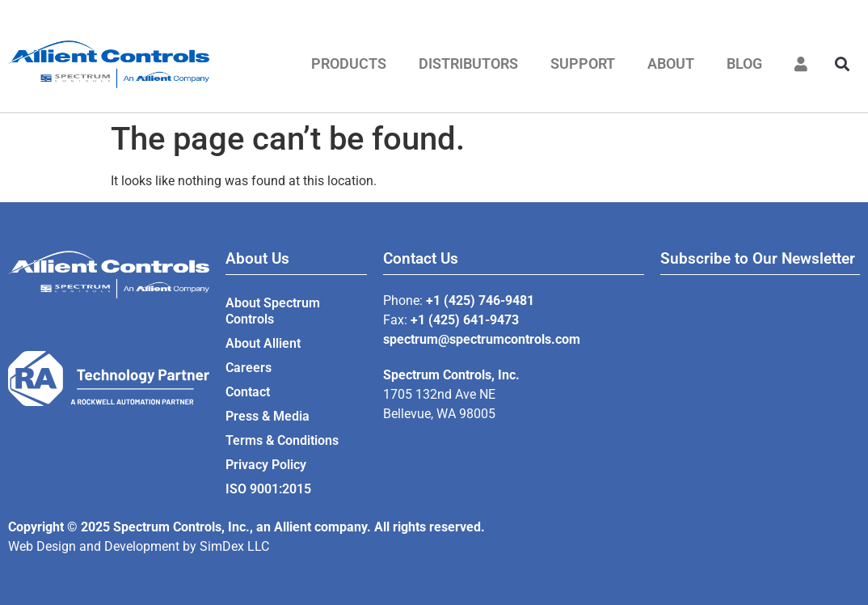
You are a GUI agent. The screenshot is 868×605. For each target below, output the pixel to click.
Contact (248, 392)
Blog (744, 63)
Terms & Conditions (282, 440)
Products (349, 63)
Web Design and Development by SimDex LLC (139, 546)
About (671, 63)
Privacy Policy (266, 465)
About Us (257, 258)
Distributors (468, 63)
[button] (842, 64)
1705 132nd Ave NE (439, 394)
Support (583, 63)
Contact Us (421, 258)
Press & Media (268, 416)
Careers (249, 368)
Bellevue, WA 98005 (439, 414)
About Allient (263, 343)
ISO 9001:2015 (268, 489)
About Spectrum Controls (273, 311)
